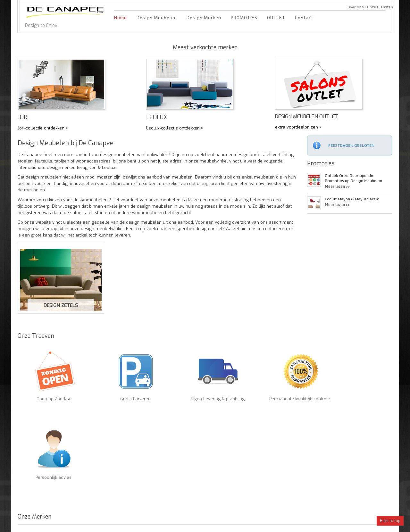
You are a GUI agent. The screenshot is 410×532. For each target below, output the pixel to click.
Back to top (390, 521)
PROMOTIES (244, 17)
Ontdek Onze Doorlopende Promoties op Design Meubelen (353, 178)
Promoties (321, 163)
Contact (304, 17)
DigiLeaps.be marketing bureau (364, 522)
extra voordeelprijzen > (298, 127)
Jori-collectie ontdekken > (43, 128)
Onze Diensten (380, 7)
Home (121, 17)
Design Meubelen (157, 17)
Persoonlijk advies (301, 396)
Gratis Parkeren (109, 396)
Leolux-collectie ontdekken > (175, 128)
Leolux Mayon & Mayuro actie (352, 199)
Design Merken (204, 17)
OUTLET (276, 17)
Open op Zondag (45, 396)
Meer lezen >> (337, 186)
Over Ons (356, 7)
